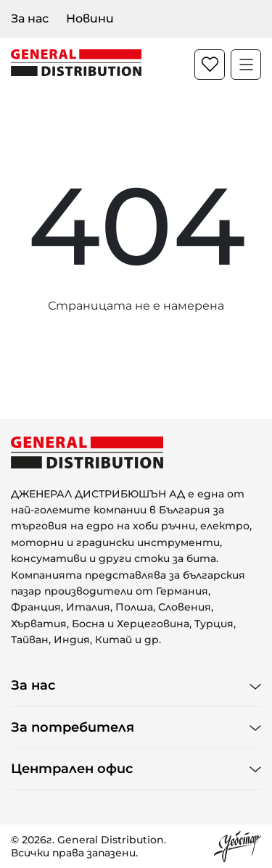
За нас (30, 18)
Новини (90, 18)
